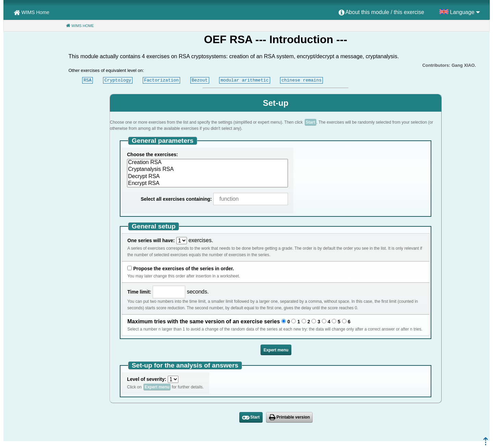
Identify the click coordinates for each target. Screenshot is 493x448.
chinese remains (301, 80)
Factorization (161, 80)
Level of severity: (147, 379)
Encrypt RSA (207, 184)
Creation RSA (207, 163)
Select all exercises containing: (176, 199)
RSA (87, 80)
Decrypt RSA (207, 177)
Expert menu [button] (276, 350)
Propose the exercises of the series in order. (184, 269)
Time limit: (139, 292)
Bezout (200, 80)
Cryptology (118, 80)
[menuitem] (381, 13)
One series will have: (151, 240)
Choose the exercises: (153, 154)
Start (310, 122)
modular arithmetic (244, 80)
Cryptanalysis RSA (207, 170)
